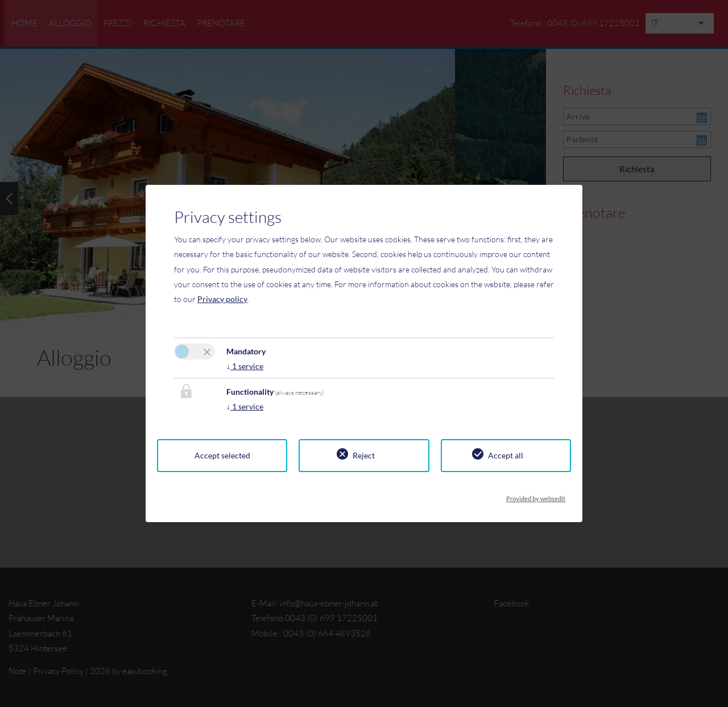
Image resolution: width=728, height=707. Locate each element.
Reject (364, 455)
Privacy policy (222, 299)
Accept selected (222, 455)
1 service (245, 366)
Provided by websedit (536, 495)
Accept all (506, 455)
